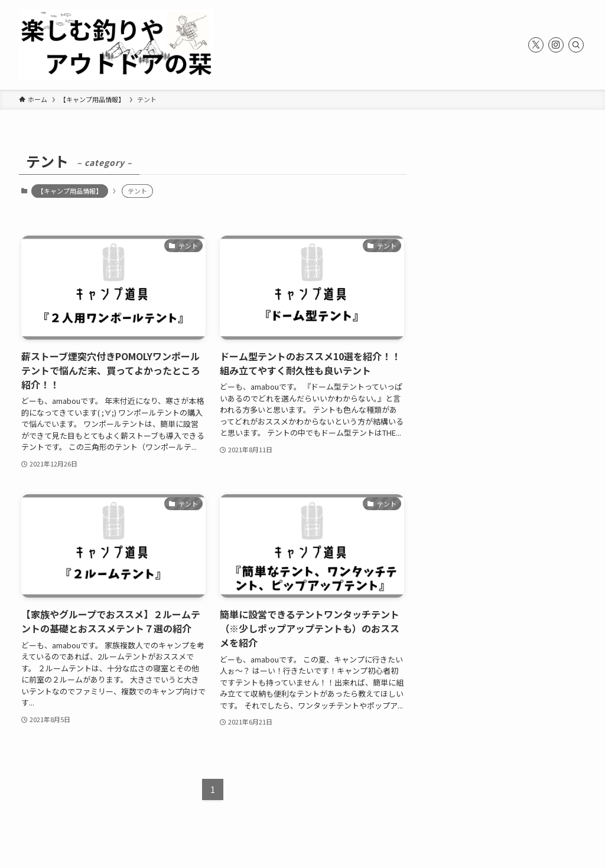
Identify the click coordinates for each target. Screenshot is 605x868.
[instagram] (556, 45)
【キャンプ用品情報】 (70, 191)
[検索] (576, 45)
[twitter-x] (536, 45)
